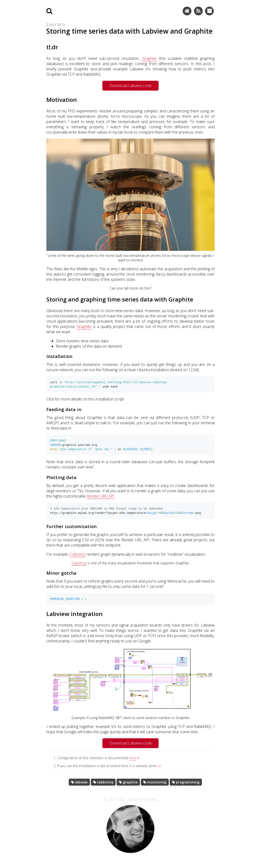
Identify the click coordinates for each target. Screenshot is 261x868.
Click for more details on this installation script (85, 401)
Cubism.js (77, 561)
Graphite (149, 58)
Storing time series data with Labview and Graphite (130, 31)
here (133, 766)
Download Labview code (130, 86)
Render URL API (101, 501)
